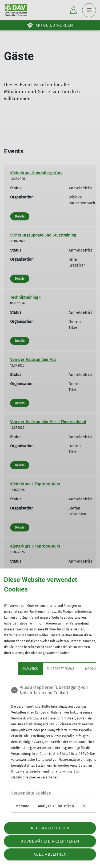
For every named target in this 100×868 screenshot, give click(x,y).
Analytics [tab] (30, 669)
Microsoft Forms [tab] (61, 669)
